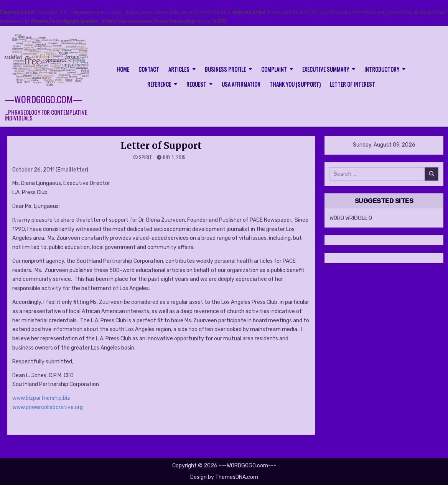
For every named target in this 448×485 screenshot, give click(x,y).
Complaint (274, 69)
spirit (145, 157)
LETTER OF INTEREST (352, 84)
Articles (179, 69)
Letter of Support (161, 146)
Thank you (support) (295, 84)
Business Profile (225, 69)
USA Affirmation (241, 84)
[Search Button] (438, 76)
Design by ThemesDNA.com (224, 477)
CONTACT (149, 69)
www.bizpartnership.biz (41, 398)
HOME (123, 69)
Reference (159, 84)
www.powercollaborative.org (48, 407)
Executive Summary (326, 69)
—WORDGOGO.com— (44, 99)
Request (196, 84)
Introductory (382, 69)
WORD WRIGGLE (348, 218)
